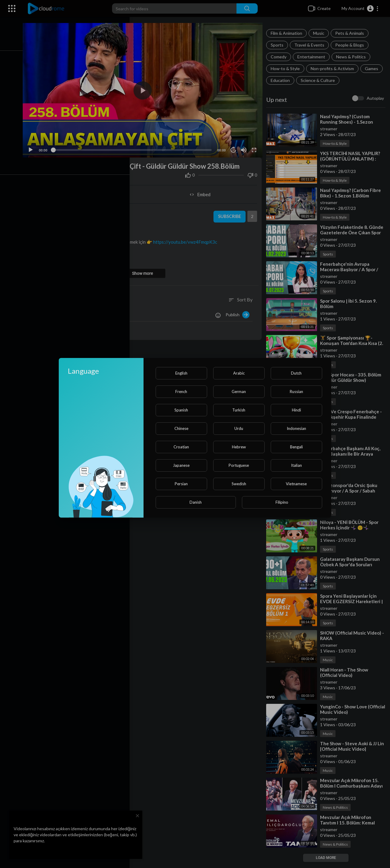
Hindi (296, 410)
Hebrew (239, 447)
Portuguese (239, 465)
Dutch (296, 373)
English (181, 373)
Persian (181, 484)
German (239, 392)
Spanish (181, 410)
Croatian (181, 447)
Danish (196, 502)
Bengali (296, 447)
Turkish (239, 410)
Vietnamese (296, 484)
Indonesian (296, 428)
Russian (296, 392)
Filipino (282, 502)
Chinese (181, 428)
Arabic (239, 373)
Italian (296, 465)
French (181, 392)
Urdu (239, 428)
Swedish (239, 484)
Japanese (181, 465)
